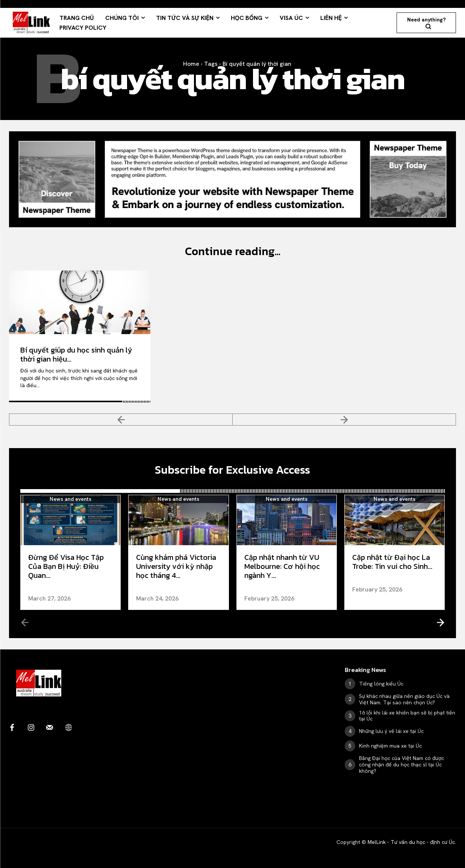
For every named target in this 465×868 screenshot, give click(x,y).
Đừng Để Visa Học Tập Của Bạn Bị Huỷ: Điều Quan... (66, 566)
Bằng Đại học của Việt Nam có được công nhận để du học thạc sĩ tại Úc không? (401, 765)
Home (191, 64)
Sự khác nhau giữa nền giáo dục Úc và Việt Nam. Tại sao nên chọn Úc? (404, 699)
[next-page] (440, 622)
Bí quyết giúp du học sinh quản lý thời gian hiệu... (76, 354)
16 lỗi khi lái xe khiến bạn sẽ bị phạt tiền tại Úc (407, 716)
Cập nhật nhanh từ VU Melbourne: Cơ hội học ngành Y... (282, 566)
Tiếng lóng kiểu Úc (381, 684)
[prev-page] (121, 420)
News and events (70, 499)
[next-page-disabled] (344, 420)
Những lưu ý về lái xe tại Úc (391, 731)
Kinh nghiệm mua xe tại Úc (390, 746)
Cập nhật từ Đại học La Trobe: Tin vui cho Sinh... (392, 562)
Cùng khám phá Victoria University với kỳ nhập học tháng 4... (176, 566)
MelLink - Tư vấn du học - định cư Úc (411, 842)
